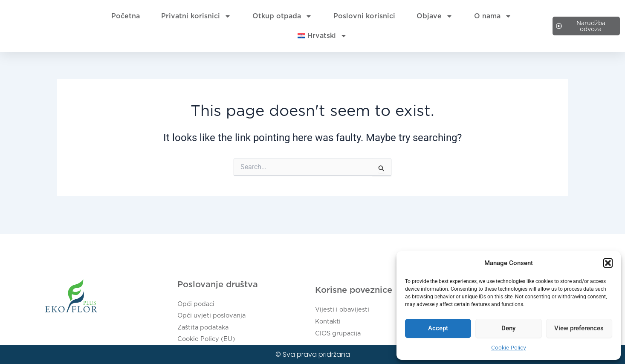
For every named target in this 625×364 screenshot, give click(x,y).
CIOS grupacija (340, 334)
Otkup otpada (282, 16)
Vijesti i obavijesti (344, 314)
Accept (438, 328)
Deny (508, 328)
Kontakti (329, 324)
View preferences (579, 328)
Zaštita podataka (205, 329)
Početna (126, 16)
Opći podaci (198, 309)
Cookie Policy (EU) (209, 339)
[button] (608, 263)
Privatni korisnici (196, 16)
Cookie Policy (509, 348)
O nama (493, 16)
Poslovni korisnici (364, 16)
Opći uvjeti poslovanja (214, 319)
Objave (435, 16)
